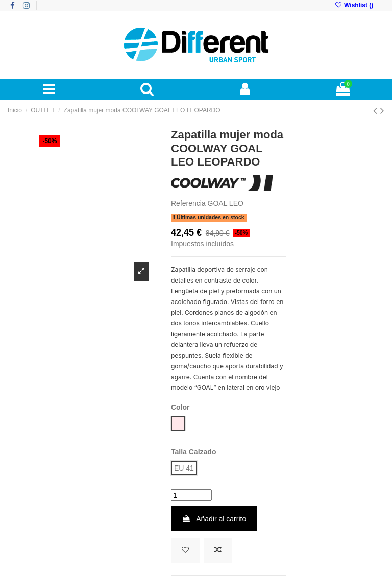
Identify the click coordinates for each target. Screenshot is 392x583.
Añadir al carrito (214, 519)
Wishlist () (354, 5)
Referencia (188, 203)
